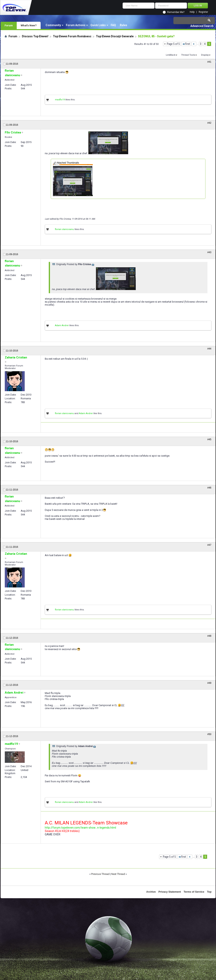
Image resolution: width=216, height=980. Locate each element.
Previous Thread (100, 874)
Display (205, 55)
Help (192, 12)
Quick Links (98, 25)
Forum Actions (76, 25)
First (186, 44)
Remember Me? (176, 12)
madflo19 (60, 100)
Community (53, 25)
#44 (209, 349)
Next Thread (118, 874)
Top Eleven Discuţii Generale (115, 36)
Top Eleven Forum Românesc (72, 36)
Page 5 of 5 (173, 44)
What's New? (29, 25)
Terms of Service (194, 892)
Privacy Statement (170, 892)
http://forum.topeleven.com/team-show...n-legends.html (80, 828)
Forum (9, 25)
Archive (151, 892)
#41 (209, 62)
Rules (124, 25)
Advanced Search (202, 26)
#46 (209, 488)
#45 (209, 439)
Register (203, 12)
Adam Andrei (62, 325)
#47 (209, 545)
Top (209, 892)
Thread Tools (188, 55)
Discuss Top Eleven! (35, 36)
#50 (209, 734)
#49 (209, 683)
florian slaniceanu (64, 229)
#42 (209, 123)
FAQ (113, 25)
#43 (209, 252)
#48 (209, 636)
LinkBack (171, 55)
